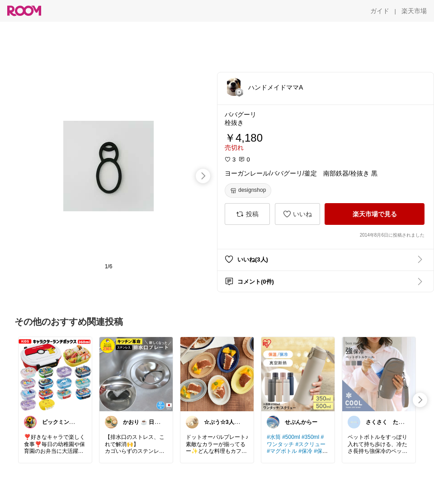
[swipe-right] (203, 176)
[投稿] (247, 214)
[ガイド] (380, 11)
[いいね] (297, 214)
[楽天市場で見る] (375, 214)
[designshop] (248, 190)
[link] (55, 374)
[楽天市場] (414, 11)
